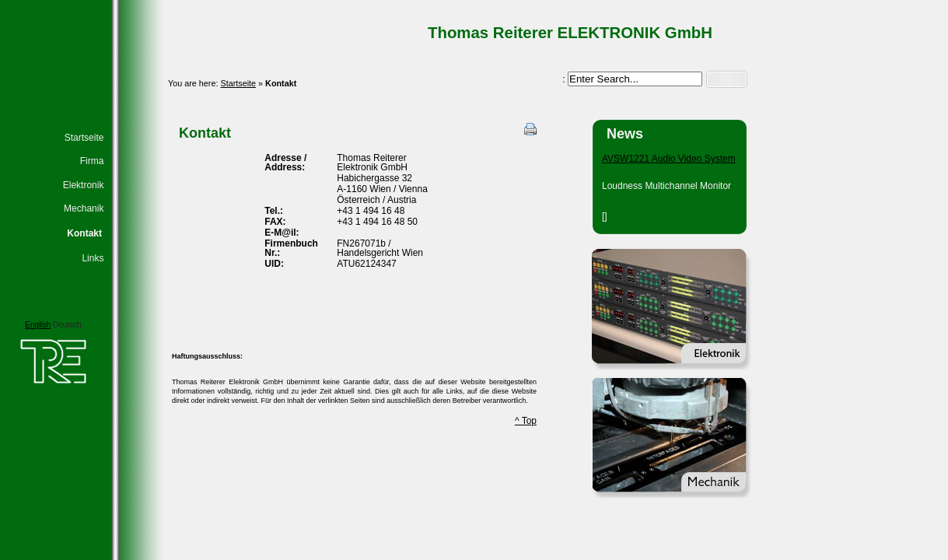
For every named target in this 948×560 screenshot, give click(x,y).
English (38, 325)
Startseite (238, 83)
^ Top (526, 421)
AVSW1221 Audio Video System (669, 159)
